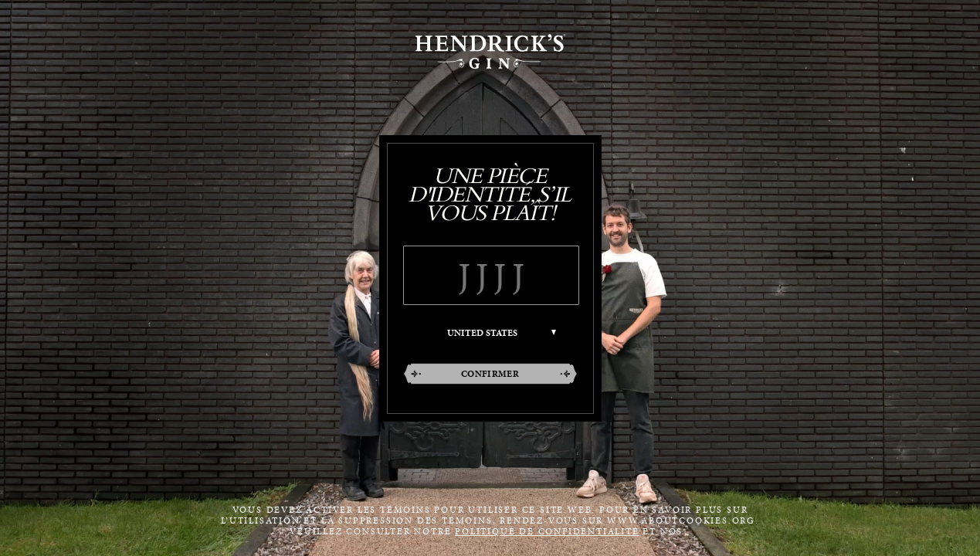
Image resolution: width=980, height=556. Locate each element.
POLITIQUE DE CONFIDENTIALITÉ (547, 531)
